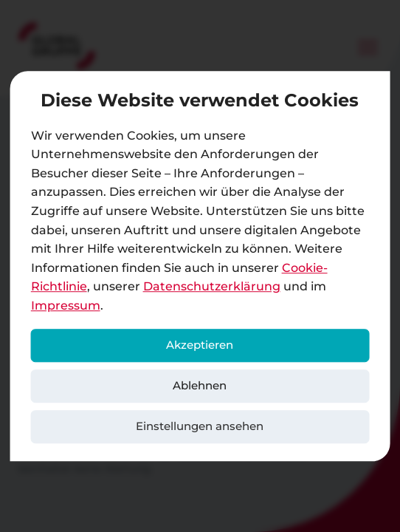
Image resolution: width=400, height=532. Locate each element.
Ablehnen (200, 385)
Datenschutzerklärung (212, 287)
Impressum (66, 306)
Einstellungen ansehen (200, 426)
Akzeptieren (200, 345)
